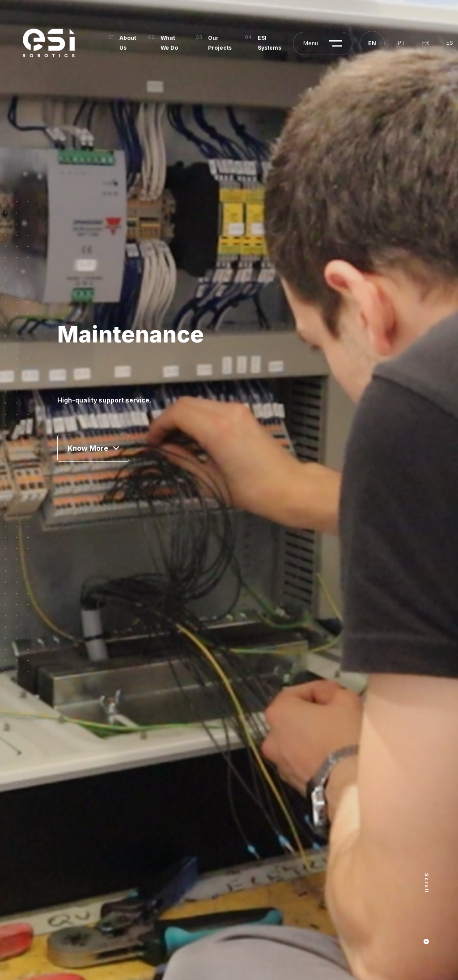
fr (426, 43)
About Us (128, 43)
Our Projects (220, 43)
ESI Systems (269, 43)
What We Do (169, 43)
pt (401, 43)
